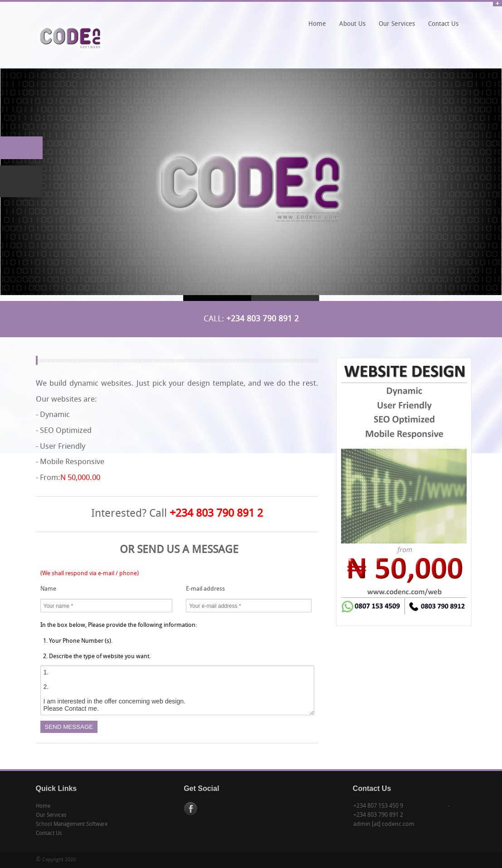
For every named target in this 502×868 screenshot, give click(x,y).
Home (317, 24)
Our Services (397, 24)
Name (48, 589)
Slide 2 (285, 298)
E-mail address (205, 589)
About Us (352, 24)
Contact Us (443, 24)
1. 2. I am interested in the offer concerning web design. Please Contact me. (177, 690)
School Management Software (72, 824)
